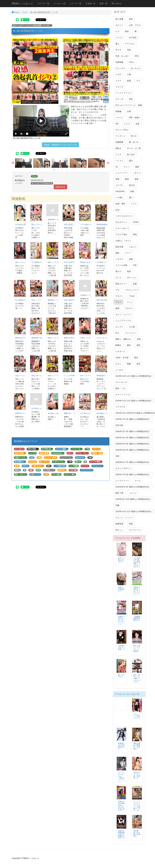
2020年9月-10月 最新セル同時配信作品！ (134, 499)
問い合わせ (117, 3)
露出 (131, 161)
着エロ (118, 271)
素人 (117, 44)
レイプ (127, 124)
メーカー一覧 (59, 3)
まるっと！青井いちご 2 (137, 716)
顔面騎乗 (119, 142)
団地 (135, 234)
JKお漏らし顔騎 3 (54, 413)
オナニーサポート (123, 468)
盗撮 (129, 81)
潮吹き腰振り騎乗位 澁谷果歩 (137, 746)
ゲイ (138, 81)
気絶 (129, 271)
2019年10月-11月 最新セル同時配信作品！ (134, 376)
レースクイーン (122, 481)
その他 (132, 327)
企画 (129, 111)
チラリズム (130, 44)
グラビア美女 (121, 234)
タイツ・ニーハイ (123, 314)
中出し (132, 62)
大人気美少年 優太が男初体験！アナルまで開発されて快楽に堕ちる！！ (137, 565)
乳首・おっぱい (122, 56)
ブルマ (25, 12)
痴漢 (117, 308)
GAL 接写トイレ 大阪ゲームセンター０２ (138, 678)
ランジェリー (131, 333)
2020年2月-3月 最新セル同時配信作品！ (133, 431)
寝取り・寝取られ (123, 339)
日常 (135, 265)
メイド (134, 204)
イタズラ (119, 259)
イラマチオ (120, 407)
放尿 (136, 179)
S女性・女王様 (122, 358)
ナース (138, 481)
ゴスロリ (129, 308)
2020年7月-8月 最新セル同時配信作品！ (133, 474)
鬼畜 (137, 167)
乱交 (117, 210)
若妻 (117, 179)
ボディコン (132, 278)
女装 (137, 124)
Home (15, 12)
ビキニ (118, 364)
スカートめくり (122, 228)
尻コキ (134, 136)
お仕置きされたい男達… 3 (121, 648)
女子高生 (133, 37)
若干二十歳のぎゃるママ (121, 560)
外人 (117, 333)
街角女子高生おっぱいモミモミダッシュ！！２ (121, 621)
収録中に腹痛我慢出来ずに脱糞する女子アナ (121, 834)
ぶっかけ (119, 370)
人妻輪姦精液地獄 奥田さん (138, 618)
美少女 (132, 185)
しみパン (133, 247)
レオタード (120, 351)
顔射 (132, 191)
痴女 (127, 31)
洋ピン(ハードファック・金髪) (129, 105)
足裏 (135, 284)
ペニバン (133, 493)
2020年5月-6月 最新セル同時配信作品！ (133, 450)
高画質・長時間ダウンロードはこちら (60, 145)
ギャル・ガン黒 (134, 148)
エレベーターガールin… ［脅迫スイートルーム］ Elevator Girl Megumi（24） (121, 781)
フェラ (118, 154)
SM (117, 124)
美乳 (138, 345)
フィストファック (123, 93)
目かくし (119, 530)
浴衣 (138, 364)
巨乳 (137, 56)
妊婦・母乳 (120, 204)
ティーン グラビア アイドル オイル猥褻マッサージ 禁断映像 (137, 807)
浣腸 (117, 505)
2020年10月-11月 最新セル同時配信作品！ (134, 511)
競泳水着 (119, 247)
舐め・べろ (120, 388)
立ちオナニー (121, 222)
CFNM (136, 222)
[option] (24, 163)
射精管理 (119, 524)
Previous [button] (13, 163)
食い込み (131, 154)
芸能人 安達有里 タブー (121, 589)
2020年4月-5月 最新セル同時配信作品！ (133, 444)
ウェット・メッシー (124, 518)
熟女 (131, 19)
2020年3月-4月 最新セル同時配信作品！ (133, 438)
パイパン (119, 118)
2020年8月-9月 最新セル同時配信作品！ (133, 487)
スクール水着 (121, 265)
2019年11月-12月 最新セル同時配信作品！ (134, 401)
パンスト (119, 37)
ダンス (118, 278)
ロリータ (119, 99)
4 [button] (67, 170)
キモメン (119, 296)
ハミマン (119, 161)
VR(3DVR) (120, 191)
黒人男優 (119, 19)
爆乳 (129, 345)
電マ (131, 198)
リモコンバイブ (132, 290)
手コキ (118, 50)
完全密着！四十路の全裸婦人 (137, 833)
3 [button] (63, 170)
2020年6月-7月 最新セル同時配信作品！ (133, 462)
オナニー (119, 25)
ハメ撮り (119, 198)
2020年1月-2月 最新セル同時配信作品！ (133, 419)
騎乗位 (118, 345)
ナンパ (127, 167)
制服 (129, 364)
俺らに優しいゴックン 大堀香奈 (137, 648)
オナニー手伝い (122, 130)
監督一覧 (104, 3)
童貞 (136, 358)
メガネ (118, 74)
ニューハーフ (121, 173)
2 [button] (58, 170)
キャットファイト (123, 394)
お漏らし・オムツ (123, 241)
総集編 (118, 111)
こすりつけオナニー (124, 216)
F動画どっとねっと (23, 3)
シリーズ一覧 (75, 3)
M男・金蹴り (135, 118)
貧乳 (131, 99)
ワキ (117, 290)
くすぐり (137, 173)
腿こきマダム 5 (121, 676)
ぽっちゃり (136, 68)
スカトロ (119, 87)
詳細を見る (60, 187)
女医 (139, 339)
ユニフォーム (135, 530)
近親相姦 (119, 62)
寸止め (132, 296)
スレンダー (120, 68)
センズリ (119, 327)
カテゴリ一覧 (43, 3)
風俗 (127, 179)
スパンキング (121, 382)
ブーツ (128, 253)
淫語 (129, 50)
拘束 (131, 524)
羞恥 (117, 253)
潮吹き (118, 148)
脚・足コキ (134, 142)
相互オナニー (121, 284)
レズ (117, 31)
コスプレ (119, 185)
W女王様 (119, 425)
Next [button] (108, 163)
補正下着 (119, 493)
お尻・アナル (135, 25)
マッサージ (120, 136)
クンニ (130, 302)
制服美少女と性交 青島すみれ (121, 746)
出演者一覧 (90, 3)
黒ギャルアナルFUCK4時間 (91, 376)
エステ (118, 81)
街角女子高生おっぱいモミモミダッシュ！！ (137, 591)
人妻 (129, 74)
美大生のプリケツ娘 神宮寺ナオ (137, 775)
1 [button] (54, 170)
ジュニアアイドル (123, 321)
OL (117, 167)
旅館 (131, 259)
